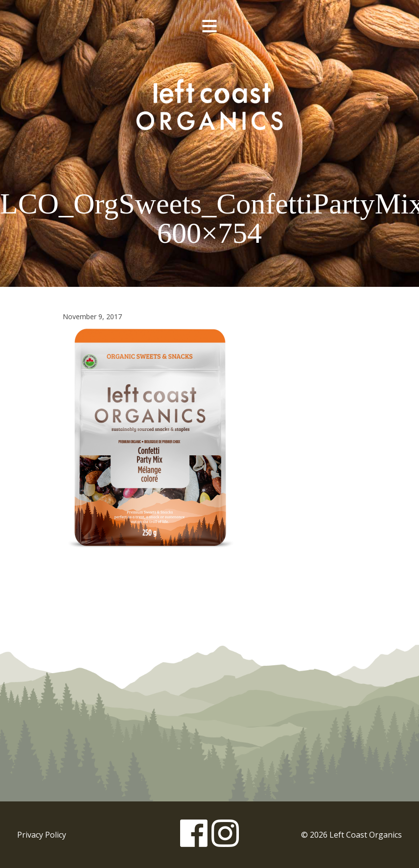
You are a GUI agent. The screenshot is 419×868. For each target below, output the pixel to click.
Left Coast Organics (209, 104)
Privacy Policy (42, 835)
